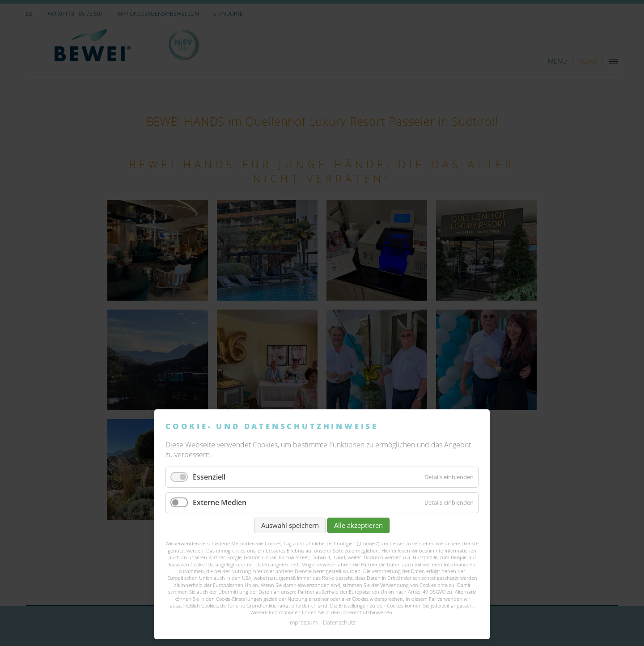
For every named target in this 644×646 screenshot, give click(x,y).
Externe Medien (220, 502)
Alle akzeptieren (358, 525)
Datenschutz (339, 622)
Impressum (303, 622)
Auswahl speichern (290, 525)
